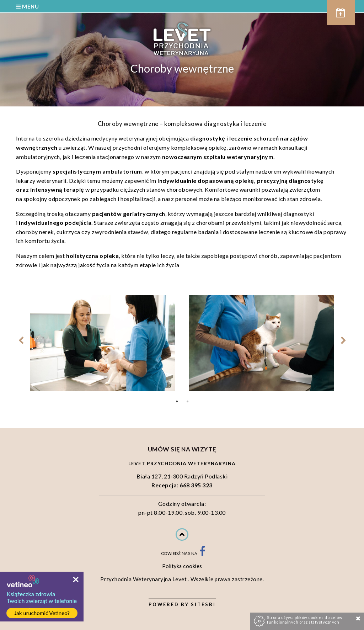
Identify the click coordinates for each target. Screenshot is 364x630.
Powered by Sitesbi (182, 604)
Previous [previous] (21, 341)
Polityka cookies (182, 566)
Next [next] (343, 341)
